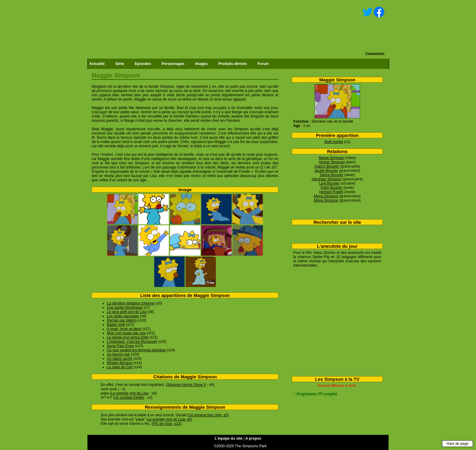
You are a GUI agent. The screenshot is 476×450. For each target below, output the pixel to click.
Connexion (375, 54)
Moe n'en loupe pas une (126, 333)
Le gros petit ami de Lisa (127, 312)
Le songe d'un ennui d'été (128, 337)
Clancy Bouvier (327, 166)
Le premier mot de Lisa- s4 (169, 419)
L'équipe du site (229, 438)
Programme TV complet (317, 394)
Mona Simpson (326, 196)
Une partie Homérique (125, 308)
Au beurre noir (118, 354)
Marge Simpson (331, 158)
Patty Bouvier (331, 188)
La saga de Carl (120, 367)
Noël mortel (333, 142)
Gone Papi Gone (120, 346)
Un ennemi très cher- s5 (208, 415)
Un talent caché (119, 359)
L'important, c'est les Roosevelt (132, 342)
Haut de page (457, 444)
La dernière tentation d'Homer (131, 303)
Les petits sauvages (123, 316)
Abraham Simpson (327, 179)
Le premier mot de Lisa (130, 393)
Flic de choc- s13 (167, 424)
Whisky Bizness (120, 363)
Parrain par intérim (122, 320)
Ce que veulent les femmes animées (136, 350)
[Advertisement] (335, 321)
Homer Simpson (332, 162)
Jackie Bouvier (326, 171)
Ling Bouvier (329, 183)
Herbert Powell (331, 192)
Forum (263, 64)
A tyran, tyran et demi (124, 329)
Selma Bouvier (331, 175)
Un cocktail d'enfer (129, 397)
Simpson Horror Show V (187, 385)
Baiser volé (116, 325)
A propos (253, 438)
